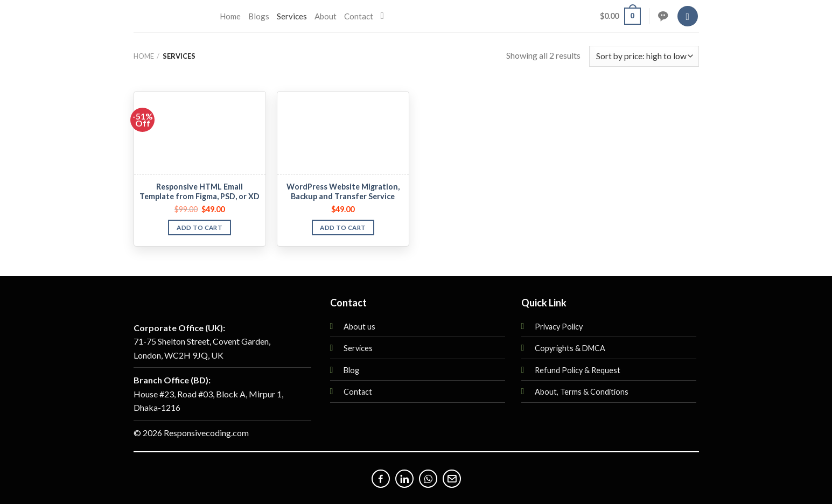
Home (230, 16)
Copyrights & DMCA (570, 348)
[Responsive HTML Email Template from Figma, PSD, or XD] (200, 133)
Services (292, 16)
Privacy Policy (559, 327)
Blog (351, 370)
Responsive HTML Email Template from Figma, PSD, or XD (200, 192)
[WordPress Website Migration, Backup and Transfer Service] (343, 133)
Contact (359, 16)
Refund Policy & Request (578, 370)
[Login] (688, 16)
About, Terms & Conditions (582, 392)
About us (359, 327)
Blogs (259, 16)
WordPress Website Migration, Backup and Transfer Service (343, 192)
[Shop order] (644, 56)
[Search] (385, 16)
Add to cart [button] (200, 227)
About (326, 16)
